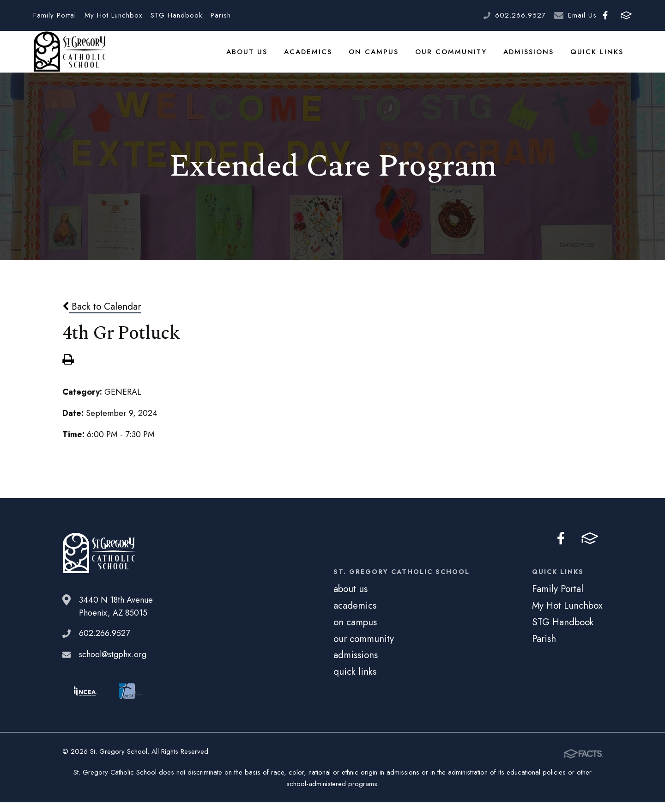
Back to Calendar (102, 318)
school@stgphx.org (113, 666)
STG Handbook (176, 15)
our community (458, 57)
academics (320, 57)
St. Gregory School (70, 58)
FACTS (626, 15)
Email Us (582, 15)
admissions (533, 57)
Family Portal (55, 15)
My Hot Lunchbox (113, 15)
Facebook (605, 15)
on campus (384, 57)
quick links (599, 57)
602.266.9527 (520, 15)
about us (261, 57)
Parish (221, 15)
